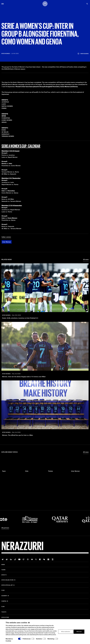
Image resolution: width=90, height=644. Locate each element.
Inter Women (7, 245)
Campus (4, 601)
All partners (5, 528)
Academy (4, 596)
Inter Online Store (8, 580)
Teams (3, 570)
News (3, 565)
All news (86, 263)
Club (3, 590)
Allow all (79, 632)
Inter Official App (7, 585)
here (13, 633)
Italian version (6, 240)
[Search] (87, 4)
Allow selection (66, 632)
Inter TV (4, 575)
